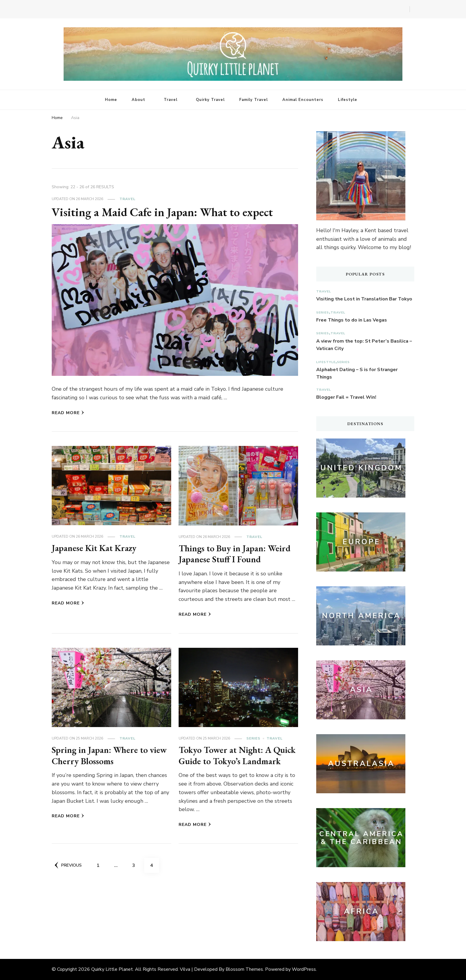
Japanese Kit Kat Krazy (95, 548)
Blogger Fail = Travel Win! (346, 397)
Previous (68, 865)
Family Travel (254, 100)
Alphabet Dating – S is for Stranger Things (357, 373)
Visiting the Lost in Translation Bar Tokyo (364, 299)
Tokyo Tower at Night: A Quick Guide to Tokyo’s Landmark (237, 755)
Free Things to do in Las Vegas (352, 320)
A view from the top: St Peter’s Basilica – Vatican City (364, 345)
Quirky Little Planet (112, 969)
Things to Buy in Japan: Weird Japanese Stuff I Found (235, 554)
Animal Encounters (303, 100)
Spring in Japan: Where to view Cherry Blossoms (109, 755)
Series (253, 738)
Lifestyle (348, 100)
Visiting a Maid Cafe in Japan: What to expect (163, 212)
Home (111, 100)
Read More (68, 413)
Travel (171, 100)
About (138, 100)
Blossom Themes (244, 969)
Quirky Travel (210, 100)
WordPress (304, 969)
